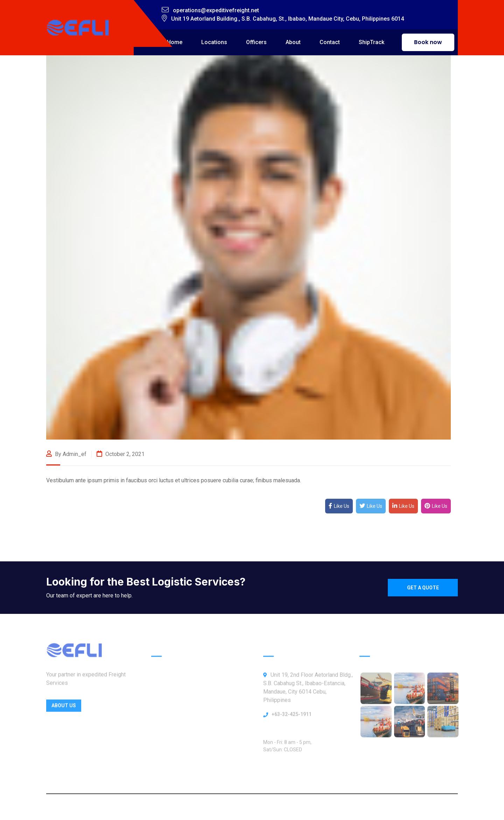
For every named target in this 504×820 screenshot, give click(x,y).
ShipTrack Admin (173, 765)
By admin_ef (66, 454)
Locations (214, 42)
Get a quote (423, 588)
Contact (330, 42)
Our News (164, 751)
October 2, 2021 (121, 454)
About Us (64, 708)
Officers (256, 42)
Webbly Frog (310, 807)
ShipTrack (372, 42)
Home (175, 42)
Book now (428, 42)
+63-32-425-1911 (292, 716)
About (293, 42)
